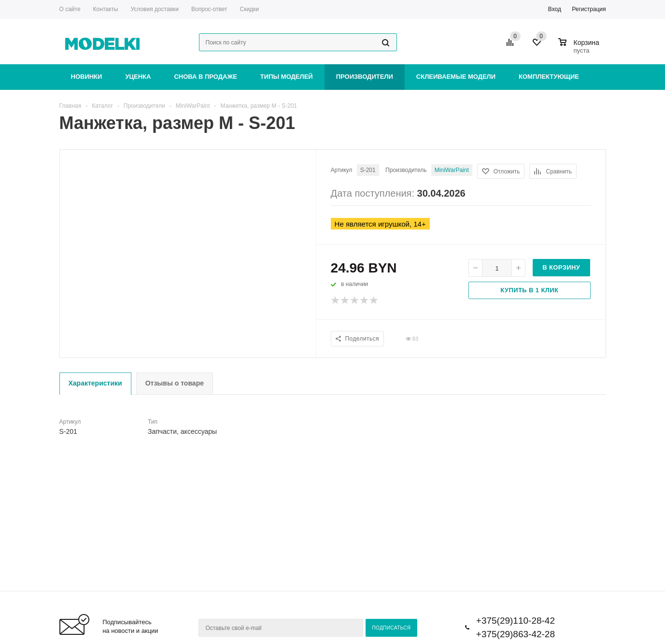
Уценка (138, 77)
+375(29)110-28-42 (516, 621)
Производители (365, 77)
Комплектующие (549, 77)
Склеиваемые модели (456, 77)
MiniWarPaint (452, 170)
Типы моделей (287, 77)
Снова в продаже (205, 77)
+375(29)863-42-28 (516, 634)
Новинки (87, 77)
